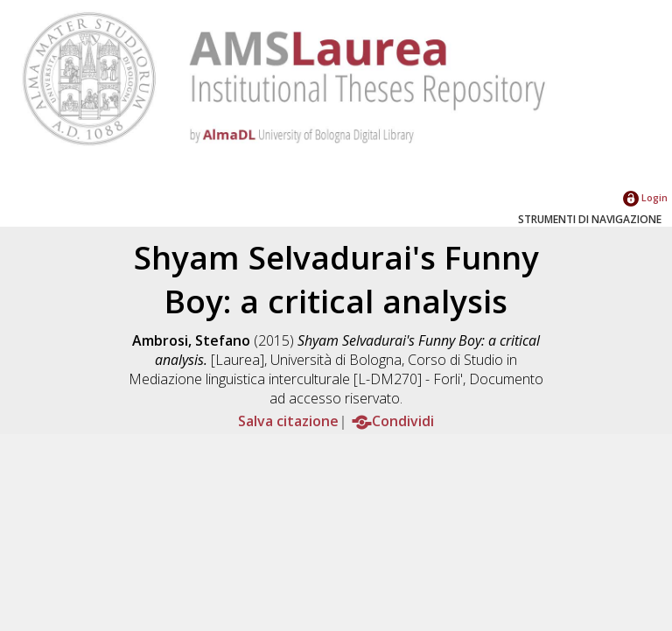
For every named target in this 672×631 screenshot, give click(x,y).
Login (645, 197)
